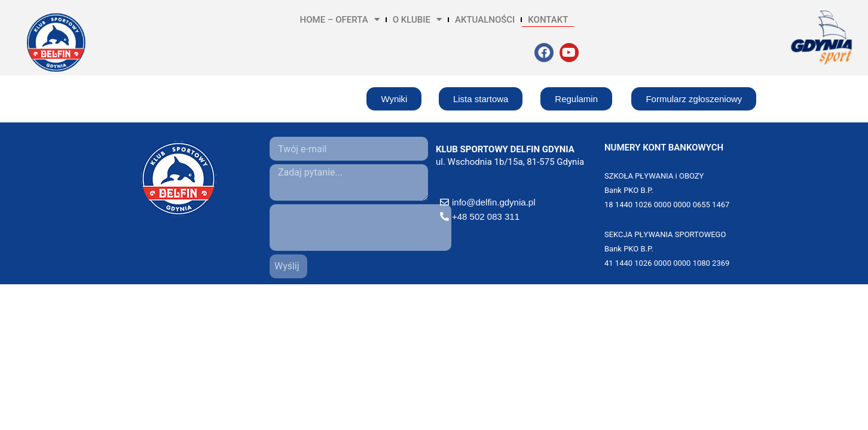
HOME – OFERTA (340, 20)
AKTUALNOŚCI (485, 20)
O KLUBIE (417, 20)
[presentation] (360, 228)
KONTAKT (548, 20)
